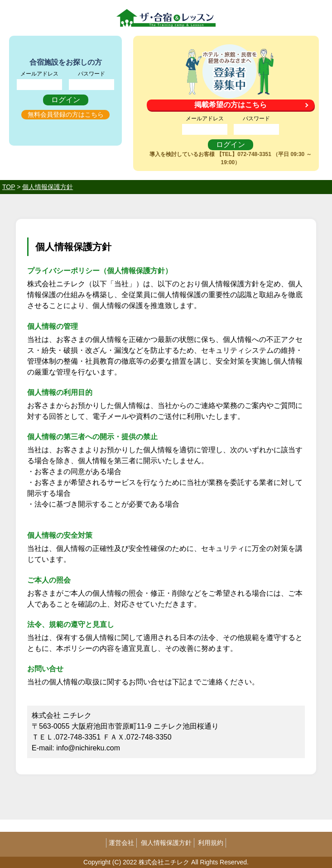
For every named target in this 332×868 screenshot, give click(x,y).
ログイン (66, 100)
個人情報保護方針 (166, 843)
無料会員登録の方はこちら (66, 114)
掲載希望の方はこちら (231, 105)
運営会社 (121, 843)
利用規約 (211, 843)
